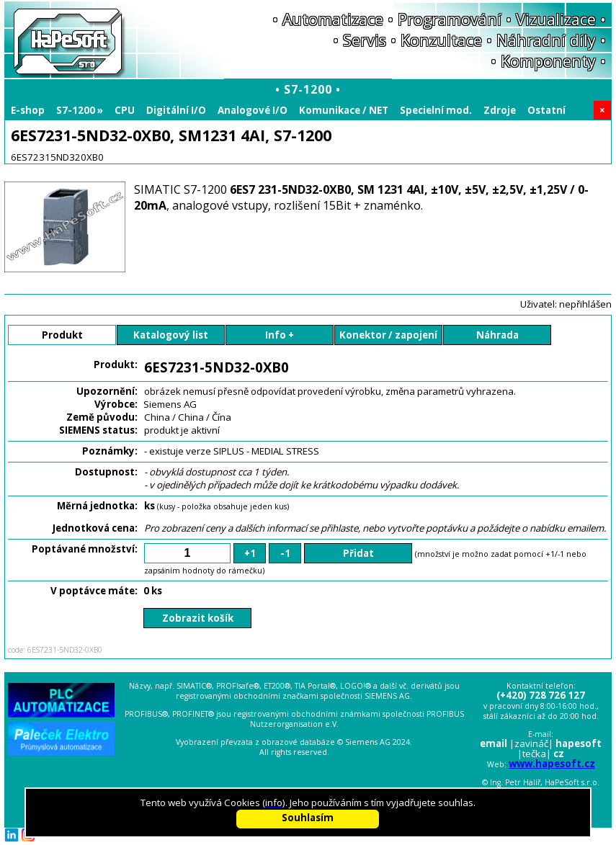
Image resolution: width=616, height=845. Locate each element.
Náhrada (497, 335)
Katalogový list (171, 335)
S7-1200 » (80, 110)
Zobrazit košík (198, 618)
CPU (125, 110)
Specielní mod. (436, 110)
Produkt (62, 335)
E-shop (28, 110)
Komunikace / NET (344, 110)
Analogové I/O (253, 110)
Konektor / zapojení (388, 335)
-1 (285, 553)
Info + (280, 335)
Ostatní (546, 110)
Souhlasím (308, 818)
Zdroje (500, 110)
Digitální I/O (176, 110)
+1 (250, 553)
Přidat (358, 553)
